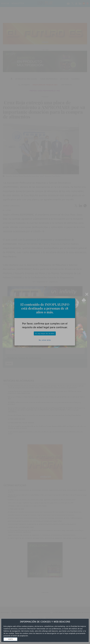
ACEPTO (10, 639)
